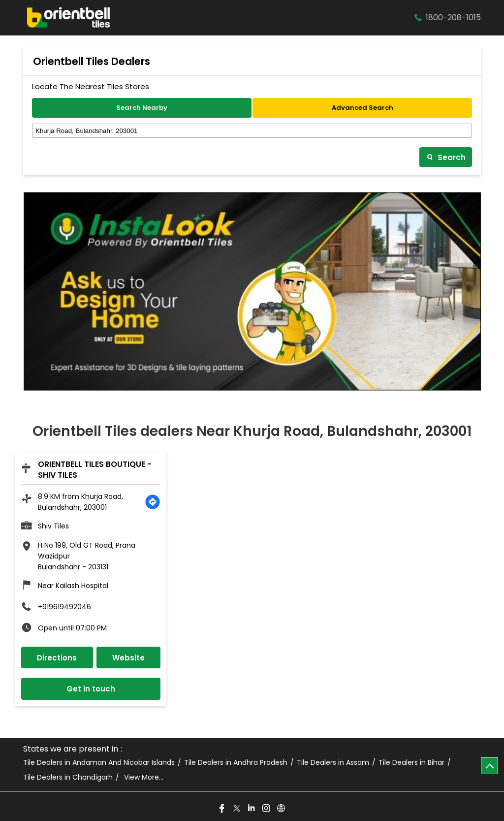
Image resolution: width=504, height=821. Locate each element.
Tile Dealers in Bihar (411, 763)
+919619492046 (64, 607)
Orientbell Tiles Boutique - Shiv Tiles (95, 470)
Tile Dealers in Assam (333, 763)
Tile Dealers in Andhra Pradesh (236, 763)
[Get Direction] (153, 502)
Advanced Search (362, 108)
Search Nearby (142, 108)
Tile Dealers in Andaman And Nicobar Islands (99, 763)
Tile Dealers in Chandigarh (68, 777)
